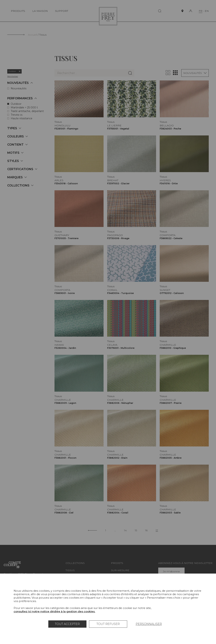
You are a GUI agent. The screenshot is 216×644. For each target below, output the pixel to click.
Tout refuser (108, 624)
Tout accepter (67, 624)
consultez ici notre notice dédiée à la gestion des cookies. (54, 611)
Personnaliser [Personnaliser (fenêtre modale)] (149, 624)
